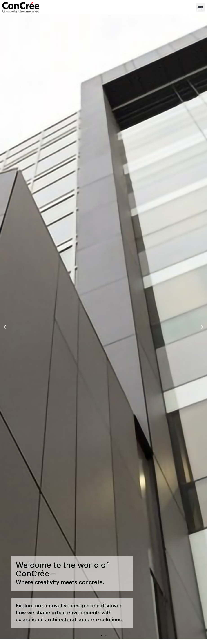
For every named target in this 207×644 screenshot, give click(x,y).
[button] (200, 7)
